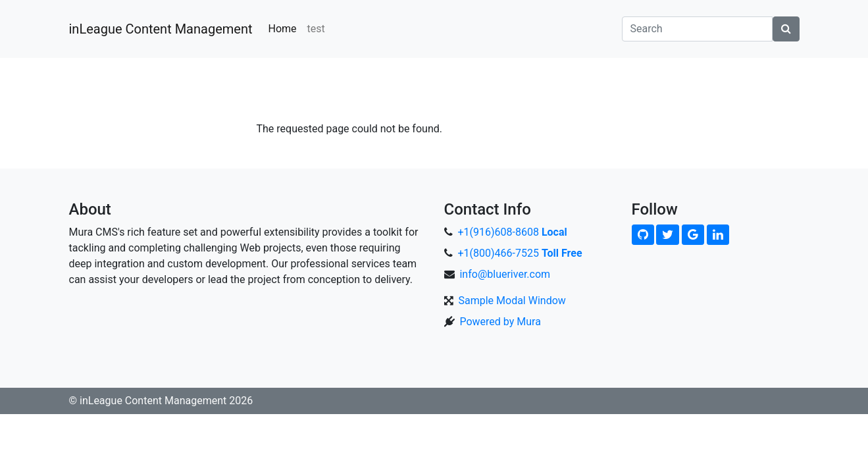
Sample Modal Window (512, 301)
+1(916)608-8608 (512, 232)
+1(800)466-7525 (520, 253)
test (316, 29)
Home (282, 29)
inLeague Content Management (161, 29)
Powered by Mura (500, 322)
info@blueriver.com (505, 274)
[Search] (697, 29)
